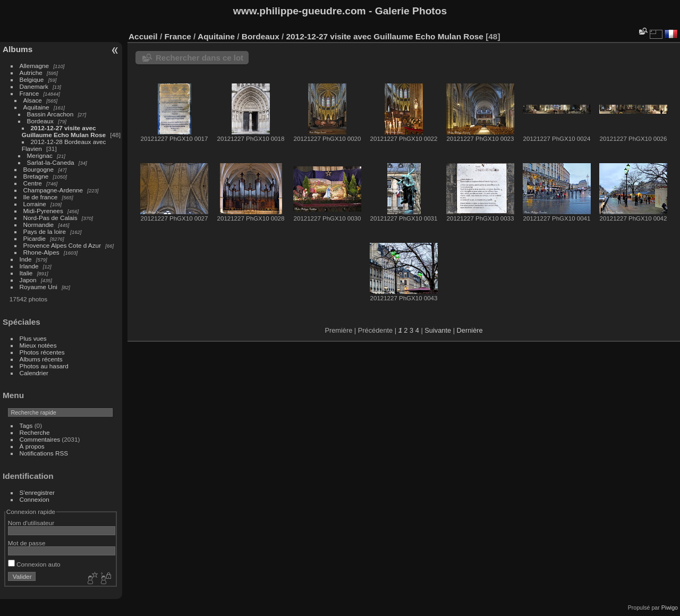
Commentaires (40, 439)
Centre (33, 183)
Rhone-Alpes (41, 252)
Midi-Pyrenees (43, 211)
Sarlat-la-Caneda (51, 162)
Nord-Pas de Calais (50, 218)
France (29, 93)
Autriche (31, 73)
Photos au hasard (44, 366)
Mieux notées (38, 345)
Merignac (40, 155)
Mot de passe (27, 543)
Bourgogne (39, 169)
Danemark (34, 86)
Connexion (35, 499)
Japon (28, 280)
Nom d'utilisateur (31, 523)
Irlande (29, 266)
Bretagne (36, 176)
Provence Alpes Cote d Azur (62, 245)
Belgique (32, 79)
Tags (26, 425)
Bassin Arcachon (50, 114)
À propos (32, 446)
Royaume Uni (39, 287)
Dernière (470, 330)
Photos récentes (42, 352)
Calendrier (34, 373)
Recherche (35, 432)
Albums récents (41, 359)
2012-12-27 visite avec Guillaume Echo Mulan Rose (64, 131)
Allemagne (35, 66)
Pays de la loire (45, 231)
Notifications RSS (44, 453)
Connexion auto (34, 564)
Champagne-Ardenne (53, 190)
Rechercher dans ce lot (199, 58)
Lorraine (35, 204)
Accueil (143, 36)
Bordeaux (40, 121)
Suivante (438, 330)
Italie (26, 273)
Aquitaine (36, 107)
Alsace (33, 100)
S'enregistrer (37, 492)
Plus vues (33, 338)
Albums (18, 49)
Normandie (39, 225)
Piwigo (670, 607)
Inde (26, 259)
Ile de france (41, 197)
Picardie (35, 238)
